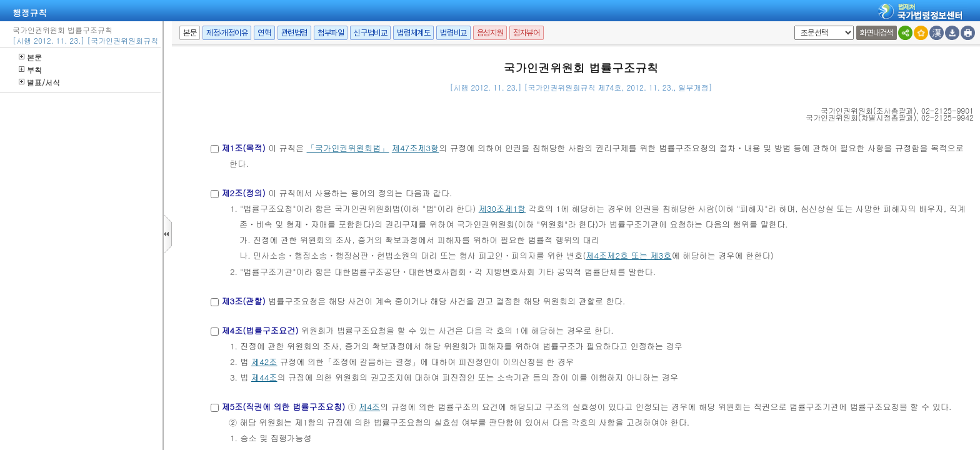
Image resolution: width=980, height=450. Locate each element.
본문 (30, 57)
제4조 (369, 407)
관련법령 (294, 33)
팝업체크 (792, 26)
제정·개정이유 (227, 33)
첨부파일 (331, 33)
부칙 (30, 70)
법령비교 (453, 33)
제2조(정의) (243, 193)
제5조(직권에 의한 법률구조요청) (283, 407)
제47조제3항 (415, 148)
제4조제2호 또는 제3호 (628, 255)
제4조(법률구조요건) (260, 330)
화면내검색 (877, 33)
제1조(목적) (243, 148)
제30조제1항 (502, 208)
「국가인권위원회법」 (348, 148)
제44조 (264, 377)
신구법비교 (370, 33)
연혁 (264, 33)
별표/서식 (39, 82)
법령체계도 (413, 33)
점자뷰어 (526, 33)
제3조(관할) (243, 301)
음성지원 (490, 33)
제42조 (264, 362)
